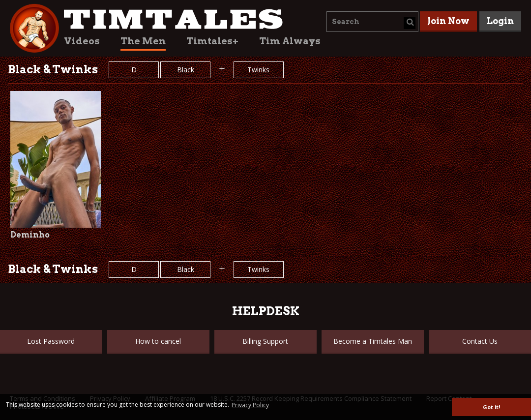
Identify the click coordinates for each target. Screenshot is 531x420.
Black (186, 70)
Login (500, 21)
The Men (143, 41)
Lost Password (51, 341)
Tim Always (290, 41)
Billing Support (265, 341)
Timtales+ (212, 41)
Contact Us (480, 341)
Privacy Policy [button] (250, 405)
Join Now (448, 21)
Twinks (258, 70)
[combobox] (372, 22)
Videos (82, 41)
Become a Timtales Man (373, 341)
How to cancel (158, 341)
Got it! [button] (491, 407)
